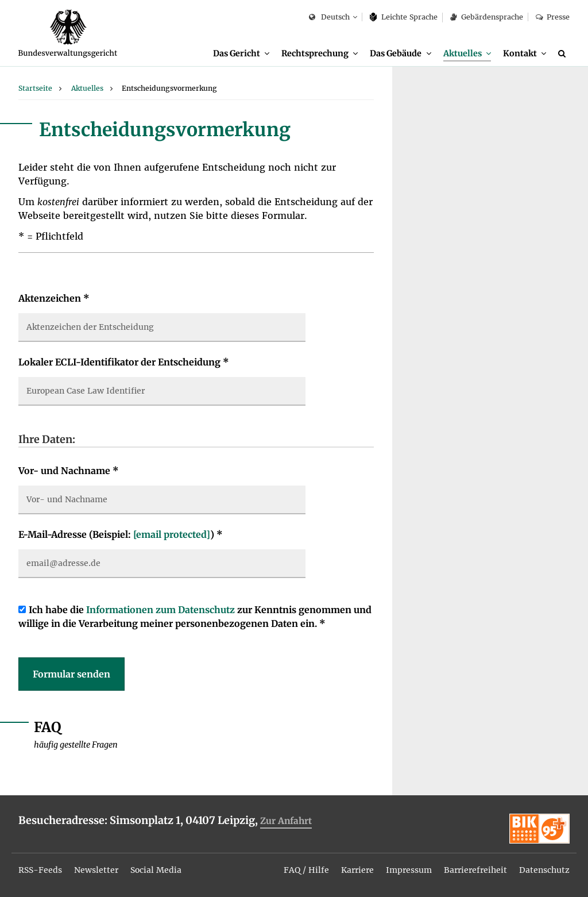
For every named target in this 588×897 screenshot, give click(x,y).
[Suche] (564, 53)
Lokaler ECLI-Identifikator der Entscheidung (124, 362)
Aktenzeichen (54, 298)
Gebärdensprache (486, 17)
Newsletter (96, 870)
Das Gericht (237, 53)
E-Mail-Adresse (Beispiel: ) (121, 534)
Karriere (357, 870)
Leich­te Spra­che (404, 17)
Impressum (409, 870)
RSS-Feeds (40, 870)
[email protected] (172, 534)
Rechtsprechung (315, 53)
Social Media (156, 870)
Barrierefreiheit (475, 870)
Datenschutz (544, 870)
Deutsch (329, 18)
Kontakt (520, 53)
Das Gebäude (396, 53)
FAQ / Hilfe (306, 870)
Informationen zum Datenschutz (160, 610)
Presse (553, 17)
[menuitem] (241, 54)
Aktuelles (463, 53)
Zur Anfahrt (286, 821)
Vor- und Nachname (69, 471)
